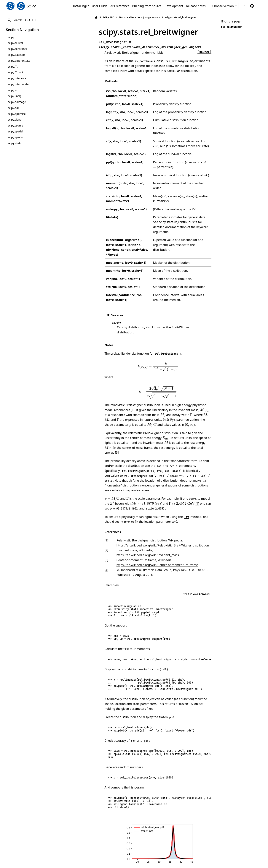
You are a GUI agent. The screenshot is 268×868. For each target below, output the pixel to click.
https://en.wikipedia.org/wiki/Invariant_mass (164, 516)
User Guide (100, 6)
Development (174, 6)
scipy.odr (13, 108)
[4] (156, 469)
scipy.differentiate (19, 61)
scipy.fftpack (16, 72)
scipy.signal (15, 120)
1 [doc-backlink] (85, 506)
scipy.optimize (17, 114)
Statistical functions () (118, 17)
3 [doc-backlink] (85, 521)
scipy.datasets (17, 55)
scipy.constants (17, 49)
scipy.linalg (15, 96)
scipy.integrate (17, 78)
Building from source (147, 6)
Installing (79, 6)
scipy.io (12, 90)
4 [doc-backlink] (85, 530)
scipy (11, 37)
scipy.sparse (15, 125)
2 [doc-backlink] (85, 516)
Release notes (196, 6)
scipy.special (16, 137)
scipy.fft (13, 67)
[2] (176, 385)
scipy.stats (15, 143)
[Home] (75, 17)
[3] (134, 423)
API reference (120, 6)
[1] (102, 385)
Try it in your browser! (196, 555)
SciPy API (87, 17)
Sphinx (31, 863)
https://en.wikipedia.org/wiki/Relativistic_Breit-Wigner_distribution (142, 511)
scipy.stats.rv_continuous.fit (160, 212)
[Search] (23, 20)
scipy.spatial (15, 131)
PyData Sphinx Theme (237, 859)
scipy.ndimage (17, 102)
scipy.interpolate (18, 84)
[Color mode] (244, 6)
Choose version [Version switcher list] (224, 6)
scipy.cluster (15, 43)
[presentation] (147, 343)
